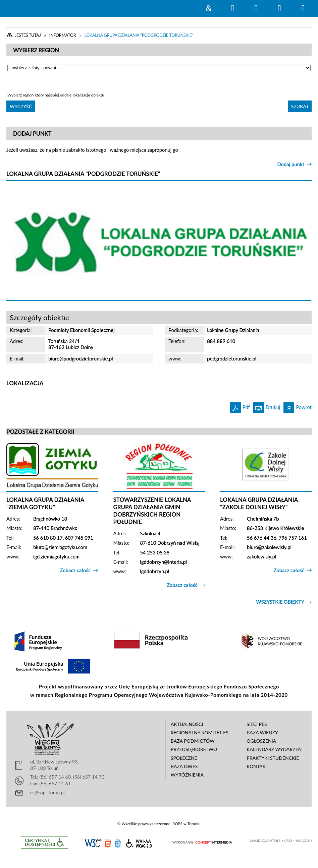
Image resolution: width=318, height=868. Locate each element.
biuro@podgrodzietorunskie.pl (81, 359)
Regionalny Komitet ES (200, 732)
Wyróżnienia (187, 775)
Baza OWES (184, 766)
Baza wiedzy (262, 732)
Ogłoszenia (261, 741)
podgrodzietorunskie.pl (232, 359)
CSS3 (118, 843)
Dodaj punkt (291, 164)
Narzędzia (256, 8)
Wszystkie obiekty (280, 602)
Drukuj (267, 406)
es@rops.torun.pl (47, 792)
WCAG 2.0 (139, 842)
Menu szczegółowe (303, 8)
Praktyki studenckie (273, 758)
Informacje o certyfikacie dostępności (44, 842)
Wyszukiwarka (232, 8)
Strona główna (209, 8)
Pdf (240, 406)
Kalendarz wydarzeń (274, 749)
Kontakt (257, 766)
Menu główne (279, 8)
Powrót (298, 406)
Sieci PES (257, 724)
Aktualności (187, 724)
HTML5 (108, 843)
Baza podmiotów (193, 741)
